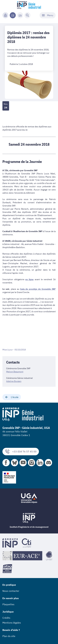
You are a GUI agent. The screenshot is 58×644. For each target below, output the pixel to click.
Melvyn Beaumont (15, 372)
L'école (12, 397)
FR (13, 15)
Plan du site (9, 636)
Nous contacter (11, 591)
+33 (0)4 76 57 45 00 (21, 452)
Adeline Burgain (14, 381)
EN (20, 15)
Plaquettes (8, 604)
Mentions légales (12, 623)
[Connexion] (5, 15)
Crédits (6, 618)
